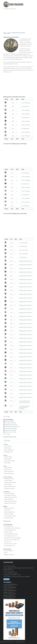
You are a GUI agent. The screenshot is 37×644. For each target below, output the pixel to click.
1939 (11, 250)
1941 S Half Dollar (26, 198)
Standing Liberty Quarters (10, 482)
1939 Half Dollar (23, 257)
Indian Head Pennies (9, 450)
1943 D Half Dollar (26, 180)
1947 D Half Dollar (26, 103)
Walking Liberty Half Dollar (18, 33)
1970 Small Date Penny (10, 566)
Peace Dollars (8, 510)
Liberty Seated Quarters (10, 486)
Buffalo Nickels (8, 459)
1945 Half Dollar (25, 129)
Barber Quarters (8, 484)
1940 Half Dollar (23, 246)
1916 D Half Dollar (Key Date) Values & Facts (25, 402)
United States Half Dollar (11, 432)
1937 (11, 268)
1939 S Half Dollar (23, 250)
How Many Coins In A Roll (10, 544)
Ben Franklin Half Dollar (10, 423)
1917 (11, 379)
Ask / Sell (6, 579)
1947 (13, 103)
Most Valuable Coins (9, 526)
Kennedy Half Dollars (9, 493)
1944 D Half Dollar (26, 136)
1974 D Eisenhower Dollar (10, 594)
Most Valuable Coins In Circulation (12, 528)
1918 (11, 368)
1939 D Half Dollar (24, 254)
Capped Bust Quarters (9, 488)
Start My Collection (9, 551)
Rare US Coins (8, 542)
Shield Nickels (7, 463)
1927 (11, 327)
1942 (12, 188)
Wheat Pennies (8, 448)
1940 (11, 243)
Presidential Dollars (9, 518)
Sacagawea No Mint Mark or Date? (12, 575)
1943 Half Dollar (25, 184)
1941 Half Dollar (25, 206)
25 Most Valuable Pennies (10, 530)
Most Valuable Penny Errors (11, 536)
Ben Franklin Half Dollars (10, 495)
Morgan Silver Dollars (9, 508)
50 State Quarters (8, 480)
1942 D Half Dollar (26, 191)
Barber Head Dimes (9, 472)
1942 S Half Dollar (26, 188)
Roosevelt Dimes (8, 468)
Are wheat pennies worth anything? (12, 538)
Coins (9, 33)
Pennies (6, 444)
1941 (12, 198)
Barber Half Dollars (9, 499)
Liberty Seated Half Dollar (11, 428)
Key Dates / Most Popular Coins (12, 540)
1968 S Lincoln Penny (9, 571)
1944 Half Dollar (25, 173)
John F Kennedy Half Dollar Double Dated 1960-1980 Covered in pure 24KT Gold (18, 569)
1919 (11, 357)
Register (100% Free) (9, 555)
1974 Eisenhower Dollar (10, 597)
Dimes (5, 466)
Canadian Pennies (8, 532)
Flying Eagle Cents (8, 452)
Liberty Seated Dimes (9, 474)
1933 (11, 313)
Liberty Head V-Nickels (9, 461)
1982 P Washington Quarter (11, 573)
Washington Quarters (9, 479)
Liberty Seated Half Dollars (10, 501)
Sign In (6, 553)
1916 (11, 397)
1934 (11, 302)
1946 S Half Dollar (26, 121)
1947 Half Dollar (25, 106)
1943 (12, 177)
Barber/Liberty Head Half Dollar (12, 427)
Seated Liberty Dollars (9, 512)
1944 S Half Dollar (26, 132)
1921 (11, 334)
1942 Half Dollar (25, 195)
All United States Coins (10, 437)
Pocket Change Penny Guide (11, 534)
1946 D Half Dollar (26, 114)
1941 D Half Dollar (26, 202)
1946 (13, 110)
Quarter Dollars (8, 477)
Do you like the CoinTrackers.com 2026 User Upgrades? (17, 577)
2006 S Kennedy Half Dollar (11, 584)
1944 (13, 132)
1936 (11, 279)
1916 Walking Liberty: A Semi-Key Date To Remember (25, 407)
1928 (11, 324)
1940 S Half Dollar (23, 243)
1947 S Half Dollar (26, 110)
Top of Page (7, 417)
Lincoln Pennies (8, 446)
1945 (13, 121)
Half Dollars (7, 492)
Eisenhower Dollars (9, 514)
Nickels (5, 455)
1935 (11, 290)
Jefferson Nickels (8, 457)
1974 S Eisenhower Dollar (10, 587)
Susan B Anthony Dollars (10, 516)
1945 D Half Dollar (26, 125)
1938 (11, 261)
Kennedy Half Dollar (10, 421)
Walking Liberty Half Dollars (11, 497)
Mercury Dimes (8, 470)
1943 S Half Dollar (26, 177)
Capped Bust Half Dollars (10, 503)
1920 (11, 346)
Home (5, 33)
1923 (11, 331)
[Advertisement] (20, 20)
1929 (11, 316)
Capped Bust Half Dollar (11, 430)
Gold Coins (8, 521)
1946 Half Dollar (25, 118)
